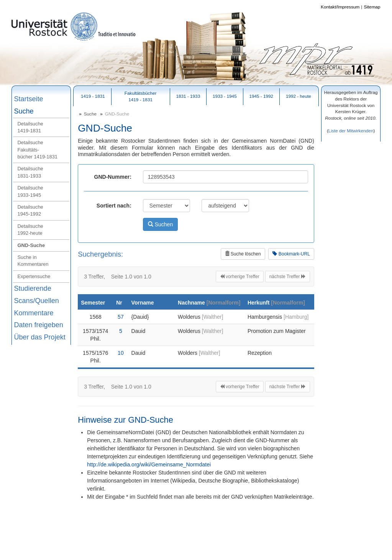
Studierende (33, 288)
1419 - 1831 (93, 96)
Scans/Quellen (37, 301)
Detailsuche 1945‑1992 (30, 210)
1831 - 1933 (188, 96)
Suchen (160, 224)
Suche (24, 111)
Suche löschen (243, 254)
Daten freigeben (39, 325)
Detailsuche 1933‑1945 (30, 191)
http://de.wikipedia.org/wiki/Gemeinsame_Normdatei (149, 464)
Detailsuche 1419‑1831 (30, 127)
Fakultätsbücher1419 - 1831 (141, 96)
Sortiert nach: (114, 206)
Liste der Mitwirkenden (351, 131)
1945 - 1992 (261, 96)
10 (121, 353)
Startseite (29, 99)
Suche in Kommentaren (33, 261)
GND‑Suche (31, 245)
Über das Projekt (40, 337)
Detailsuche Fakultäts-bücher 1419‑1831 (38, 150)
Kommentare (34, 313)
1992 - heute (299, 96)
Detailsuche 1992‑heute (30, 230)
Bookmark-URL (291, 254)
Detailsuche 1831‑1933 (30, 172)
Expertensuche (34, 276)
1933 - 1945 (225, 96)
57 (121, 317)
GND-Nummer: (113, 177)
